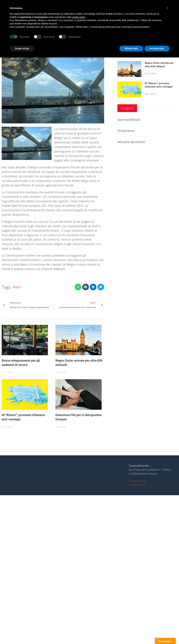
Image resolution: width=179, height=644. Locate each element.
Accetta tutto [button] (157, 48)
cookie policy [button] (78, 17)
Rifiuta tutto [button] (131, 48)
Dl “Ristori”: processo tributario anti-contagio (159, 85)
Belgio (17, 287)
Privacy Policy (138, 481)
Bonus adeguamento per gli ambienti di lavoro (21, 362)
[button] (78, 287)
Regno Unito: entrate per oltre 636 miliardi (159, 65)
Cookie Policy (137, 485)
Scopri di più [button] (22, 48)
